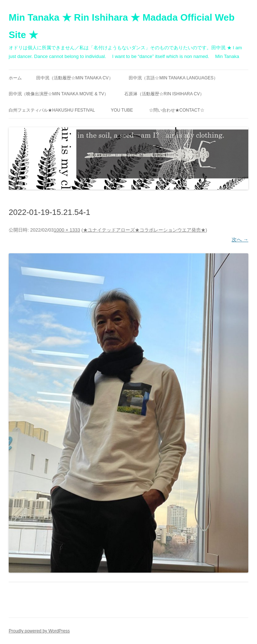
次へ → (240, 240)
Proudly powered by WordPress (39, 631)
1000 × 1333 (67, 230)
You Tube (122, 110)
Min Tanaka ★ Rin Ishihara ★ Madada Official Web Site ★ (122, 26)
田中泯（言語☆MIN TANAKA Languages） (173, 78)
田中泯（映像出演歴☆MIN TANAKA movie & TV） (59, 94)
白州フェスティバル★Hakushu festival (52, 110)
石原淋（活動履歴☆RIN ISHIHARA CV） (164, 94)
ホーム (15, 78)
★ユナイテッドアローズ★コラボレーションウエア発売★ (144, 230)
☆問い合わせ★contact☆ (177, 110)
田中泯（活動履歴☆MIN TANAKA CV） (75, 78)
